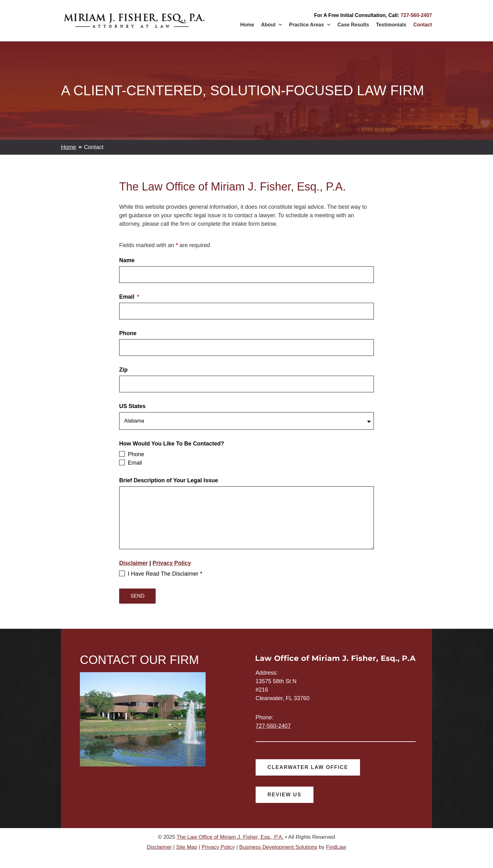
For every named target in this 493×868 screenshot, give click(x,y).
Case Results (353, 25)
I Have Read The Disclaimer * (165, 575)
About (271, 25)
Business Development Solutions (278, 848)
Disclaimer (133, 564)
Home (247, 25)
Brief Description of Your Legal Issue (169, 481)
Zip (123, 370)
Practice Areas (310, 25)
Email (127, 297)
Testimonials (391, 25)
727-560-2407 (416, 15)
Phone (128, 333)
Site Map (187, 848)
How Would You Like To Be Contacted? (172, 445)
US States (132, 406)
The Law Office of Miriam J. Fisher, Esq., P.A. (230, 838)
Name (127, 260)
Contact (423, 25)
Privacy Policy (172, 564)
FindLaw (336, 848)
